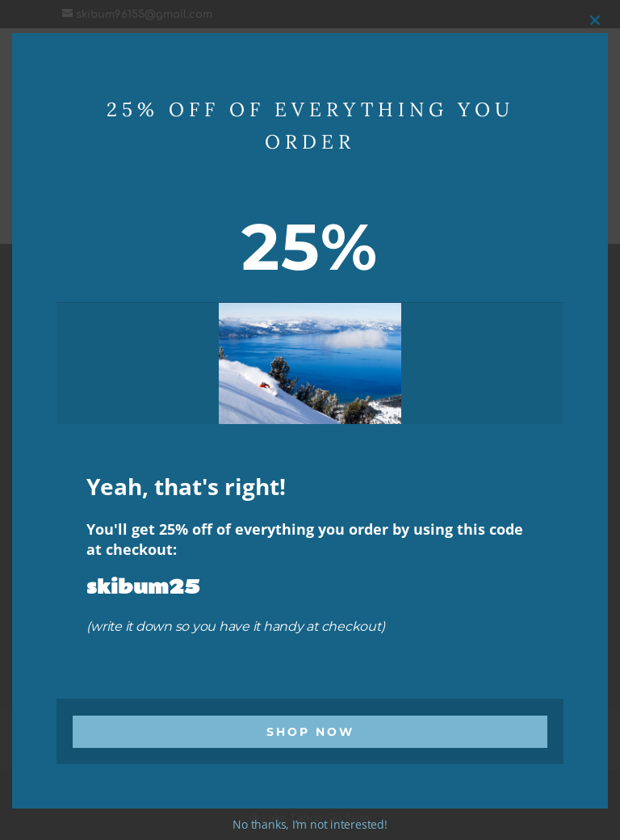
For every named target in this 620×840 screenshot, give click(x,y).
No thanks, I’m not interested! (310, 824)
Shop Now (310, 732)
